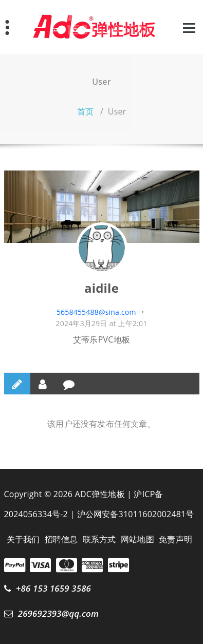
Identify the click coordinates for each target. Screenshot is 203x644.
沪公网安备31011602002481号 (136, 514)
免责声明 (176, 539)
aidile (101, 288)
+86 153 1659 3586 (53, 588)
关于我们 (23, 539)
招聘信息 (61, 539)
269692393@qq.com (58, 613)
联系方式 (99, 539)
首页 (85, 111)
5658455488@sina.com (96, 312)
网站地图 (137, 539)
